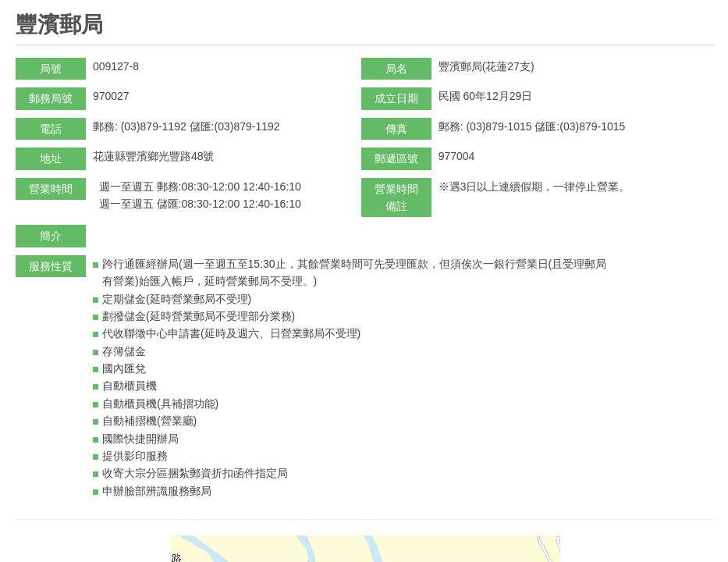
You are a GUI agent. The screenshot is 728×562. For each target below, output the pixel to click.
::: (21, 7)
